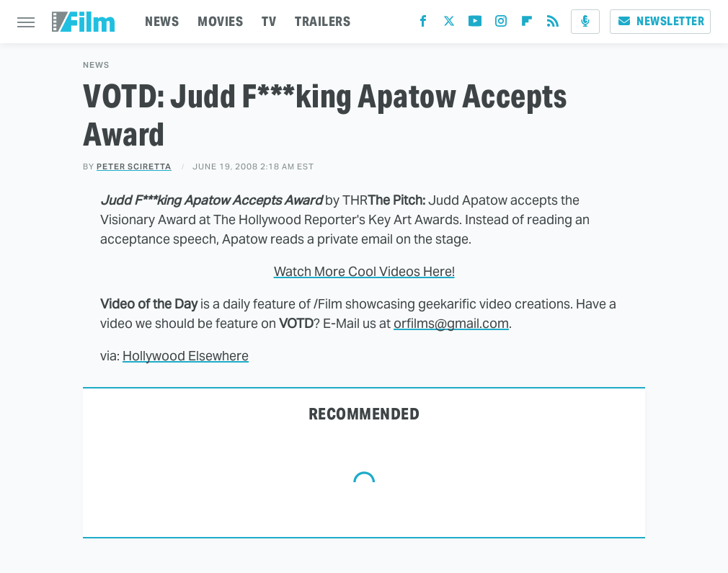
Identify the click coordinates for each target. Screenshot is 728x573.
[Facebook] (423, 24)
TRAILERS (323, 21)
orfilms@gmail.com (451, 323)
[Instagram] (501, 24)
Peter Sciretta (134, 166)
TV (269, 21)
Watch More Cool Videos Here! (364, 271)
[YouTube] (475, 24)
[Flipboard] (527, 24)
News (96, 65)
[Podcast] (585, 22)
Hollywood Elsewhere (186, 356)
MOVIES (220, 21)
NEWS (162, 21)
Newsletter (660, 21)
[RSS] (553, 24)
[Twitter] (449, 24)
